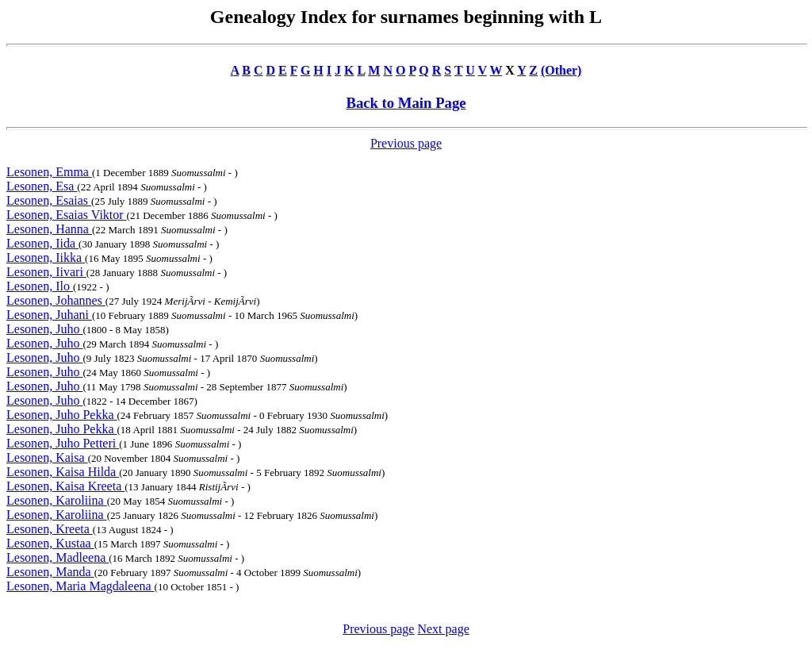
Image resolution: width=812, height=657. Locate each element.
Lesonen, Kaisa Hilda (63, 472)
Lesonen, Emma (49, 172)
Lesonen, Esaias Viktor (67, 215)
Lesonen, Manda (50, 572)
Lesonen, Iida (42, 243)
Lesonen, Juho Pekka (62, 415)
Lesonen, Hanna (49, 229)
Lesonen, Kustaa (50, 543)
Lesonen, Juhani (49, 315)
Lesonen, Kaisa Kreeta (65, 486)
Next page (443, 629)
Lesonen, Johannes (56, 300)
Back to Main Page (406, 103)
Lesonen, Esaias (49, 200)
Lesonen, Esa (42, 186)
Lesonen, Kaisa (47, 457)
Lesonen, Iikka (46, 257)
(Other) (561, 70)
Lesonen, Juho (44, 329)
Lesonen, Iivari (46, 272)
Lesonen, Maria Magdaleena (80, 586)
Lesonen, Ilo (40, 286)
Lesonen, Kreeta (50, 529)
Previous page (406, 143)
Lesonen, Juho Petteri (63, 443)
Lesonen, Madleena (57, 557)
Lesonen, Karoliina (57, 500)
